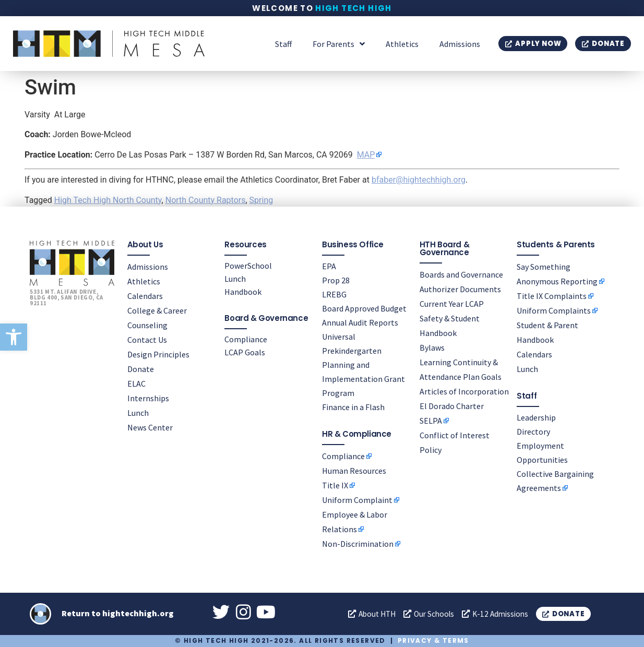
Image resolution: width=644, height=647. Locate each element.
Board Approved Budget (364, 308)
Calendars (145, 296)
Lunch (138, 413)
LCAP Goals (245, 352)
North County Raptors (206, 200)
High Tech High (354, 8)
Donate (141, 369)
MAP (366, 155)
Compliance (246, 339)
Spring (261, 200)
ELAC (136, 384)
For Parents (339, 44)
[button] (14, 337)
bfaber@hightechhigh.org (419, 180)
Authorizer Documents (460, 289)
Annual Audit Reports (360, 322)
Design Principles (158, 354)
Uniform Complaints (554, 310)
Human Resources (354, 471)
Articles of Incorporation (464, 391)
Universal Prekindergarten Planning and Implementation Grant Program (363, 365)
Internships (148, 398)
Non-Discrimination (358, 544)
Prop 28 (336, 280)
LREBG (334, 294)
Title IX (335, 485)
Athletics (402, 44)
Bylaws (432, 348)
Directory (533, 432)
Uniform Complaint (357, 500)
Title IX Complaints (552, 296)
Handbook (243, 292)
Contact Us (147, 340)
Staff (283, 44)
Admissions (460, 44)
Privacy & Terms (433, 641)
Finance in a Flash (353, 407)
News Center (150, 427)
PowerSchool (248, 266)
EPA (329, 266)
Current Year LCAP (452, 304)
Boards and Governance (461, 274)
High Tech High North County (108, 200)
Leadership (536, 417)
